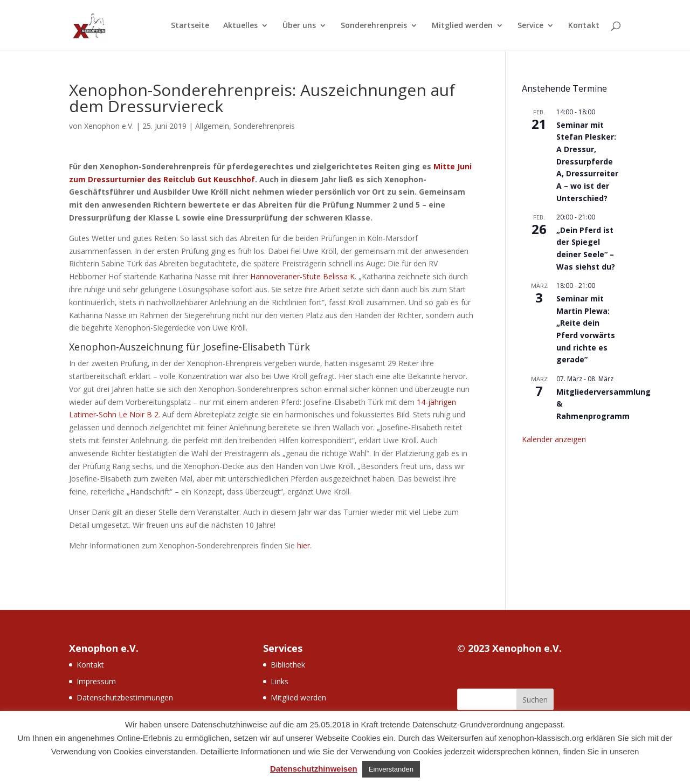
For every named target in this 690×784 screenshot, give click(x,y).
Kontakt (584, 26)
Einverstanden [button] (391, 769)
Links (280, 681)
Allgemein (212, 126)
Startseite (190, 26)
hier (303, 545)
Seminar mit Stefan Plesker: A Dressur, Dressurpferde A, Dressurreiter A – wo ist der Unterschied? (587, 161)
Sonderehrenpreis (374, 26)
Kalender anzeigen (554, 439)
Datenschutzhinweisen (314, 769)
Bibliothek (288, 665)
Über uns (299, 26)
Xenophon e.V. (109, 126)
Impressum (96, 681)
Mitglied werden (462, 26)
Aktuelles (240, 26)
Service (530, 26)
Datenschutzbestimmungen (125, 697)
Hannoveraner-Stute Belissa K (302, 276)
